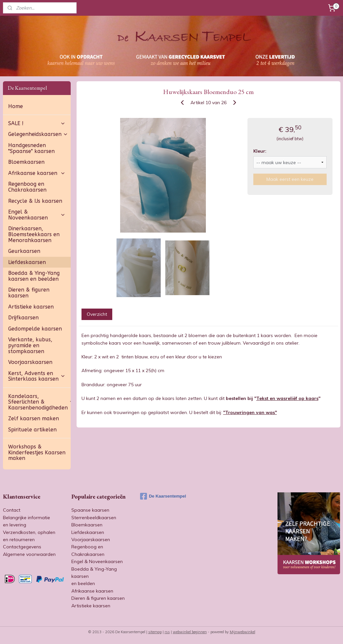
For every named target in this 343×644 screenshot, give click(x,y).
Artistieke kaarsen (31, 307)
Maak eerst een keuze (290, 179)
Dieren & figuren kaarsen (29, 293)
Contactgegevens (22, 547)
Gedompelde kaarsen (35, 329)
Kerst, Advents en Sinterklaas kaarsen (37, 376)
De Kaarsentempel (163, 496)
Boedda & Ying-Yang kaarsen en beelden (34, 276)
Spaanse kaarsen (90, 510)
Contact (12, 510)
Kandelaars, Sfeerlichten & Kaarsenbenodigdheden (39, 402)
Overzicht (97, 314)
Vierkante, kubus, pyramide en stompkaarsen (30, 345)
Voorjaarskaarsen (30, 362)
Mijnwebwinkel (243, 632)
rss (167, 632)
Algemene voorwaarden (29, 554)
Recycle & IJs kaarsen (35, 201)
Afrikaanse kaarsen (37, 173)
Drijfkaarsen (23, 318)
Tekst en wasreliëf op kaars (287, 398)
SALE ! (37, 123)
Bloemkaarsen (26, 162)
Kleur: (260, 151)
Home (16, 106)
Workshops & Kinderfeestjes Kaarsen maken (37, 452)
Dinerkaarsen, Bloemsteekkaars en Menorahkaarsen (34, 234)
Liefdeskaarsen (27, 262)
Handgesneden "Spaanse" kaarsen (31, 148)
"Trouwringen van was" (250, 412)
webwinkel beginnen (190, 632)
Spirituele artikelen (32, 430)
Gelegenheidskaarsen (38, 134)
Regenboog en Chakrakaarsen (27, 187)
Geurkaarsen (24, 251)
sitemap (155, 632)
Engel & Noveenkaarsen (37, 215)
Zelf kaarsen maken (34, 418)
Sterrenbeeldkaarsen (94, 518)
